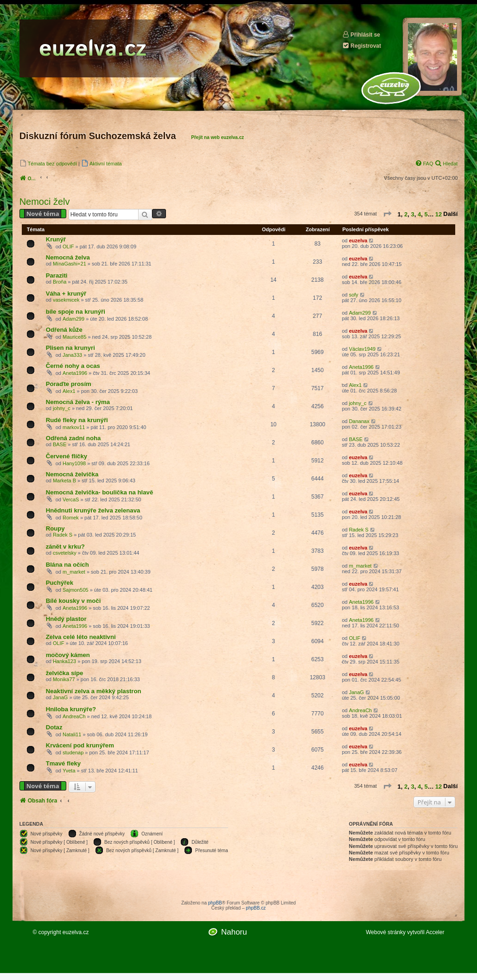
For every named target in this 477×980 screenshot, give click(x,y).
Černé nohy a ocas (73, 366)
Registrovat (362, 46)
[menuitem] (48, 163)
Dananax (359, 421)
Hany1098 (74, 463)
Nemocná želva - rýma (78, 402)
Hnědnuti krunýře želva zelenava (93, 510)
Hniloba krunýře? (71, 709)
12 (439, 214)
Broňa (60, 282)
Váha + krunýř (66, 294)
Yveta (69, 771)
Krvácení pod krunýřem (80, 745)
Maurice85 (74, 337)
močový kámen (68, 655)
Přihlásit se (361, 35)
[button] (387, 215)
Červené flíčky (67, 456)
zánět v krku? (65, 547)
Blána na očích (67, 565)
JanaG (60, 697)
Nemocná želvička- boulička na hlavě (100, 492)
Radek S (63, 535)
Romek (71, 518)
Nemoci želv (45, 202)
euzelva (358, 240)
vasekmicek (66, 300)
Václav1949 (363, 349)
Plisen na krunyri (70, 348)
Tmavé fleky (64, 763)
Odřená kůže (64, 330)
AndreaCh (74, 716)
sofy (354, 295)
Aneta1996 (75, 373)
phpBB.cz (256, 908)
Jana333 (72, 355)
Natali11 (72, 734)
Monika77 (64, 679)
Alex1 (69, 391)
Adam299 (73, 319)
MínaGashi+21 (70, 264)
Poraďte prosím (69, 384)
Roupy (55, 528)
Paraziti (57, 275)
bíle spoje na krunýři (76, 312)
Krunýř (56, 239)
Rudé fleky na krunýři (77, 420)
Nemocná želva (68, 257)
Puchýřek (60, 583)
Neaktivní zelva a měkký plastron (94, 691)
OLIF (68, 247)
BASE (60, 444)
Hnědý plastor (66, 619)
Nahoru (234, 932)
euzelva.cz (76, 932)
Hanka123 (64, 661)
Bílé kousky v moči (73, 601)
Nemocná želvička (72, 474)
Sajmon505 (76, 590)
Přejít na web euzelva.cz (217, 137)
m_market (74, 572)
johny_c (62, 408)
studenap (73, 752)
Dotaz (54, 727)
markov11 (74, 427)
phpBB (215, 903)
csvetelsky (65, 553)
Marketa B (64, 481)
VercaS (71, 499)
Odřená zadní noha (73, 438)
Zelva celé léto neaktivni (81, 637)
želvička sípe (65, 673)
